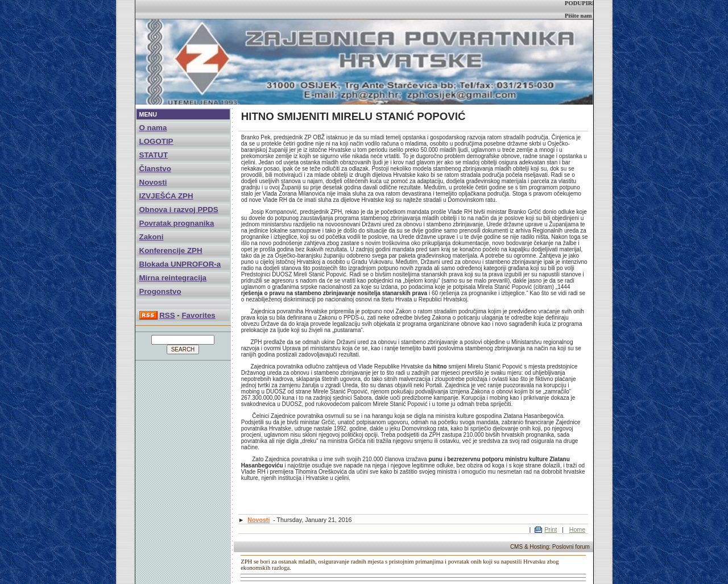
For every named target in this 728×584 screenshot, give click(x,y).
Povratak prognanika (177, 223)
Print (551, 529)
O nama (153, 128)
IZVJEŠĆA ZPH (166, 196)
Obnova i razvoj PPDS (179, 210)
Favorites (198, 315)
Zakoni (152, 237)
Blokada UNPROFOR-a (180, 264)
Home (577, 529)
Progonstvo (160, 291)
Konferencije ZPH (171, 250)
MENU (148, 114)
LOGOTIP (156, 141)
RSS (167, 315)
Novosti (153, 182)
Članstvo (155, 169)
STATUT (154, 155)
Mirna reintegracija (173, 278)
